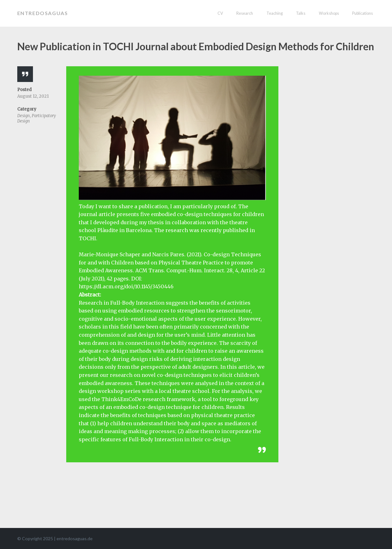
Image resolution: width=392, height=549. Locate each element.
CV (220, 13)
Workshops (329, 13)
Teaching (275, 13)
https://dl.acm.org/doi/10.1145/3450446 (126, 286)
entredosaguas (43, 13)
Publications (362, 13)
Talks (301, 13)
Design (24, 116)
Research (245, 13)
